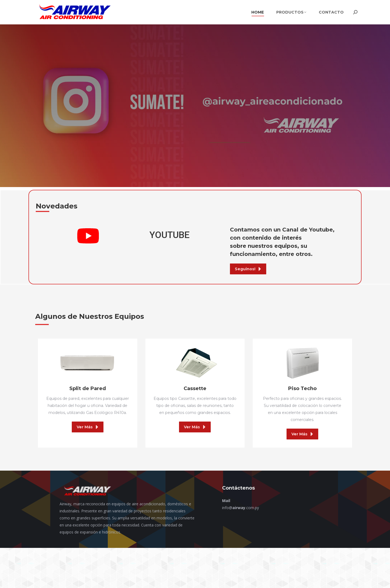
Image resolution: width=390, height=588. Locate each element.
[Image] (87, 363)
